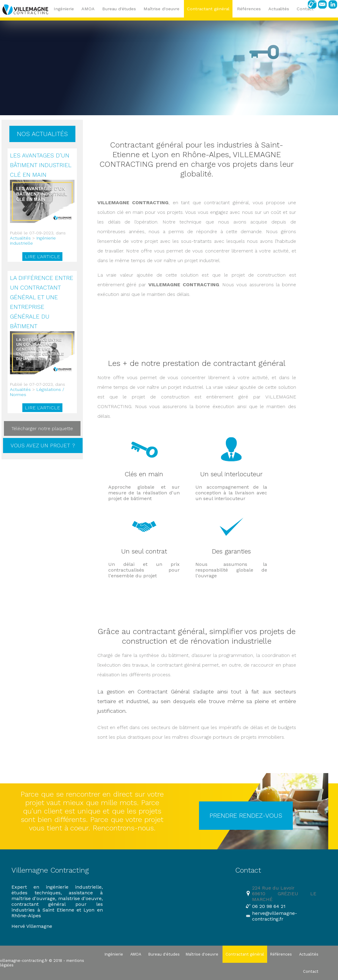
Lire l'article (42, 257)
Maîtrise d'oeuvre (161, 9)
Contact (311, 971)
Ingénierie (64, 9)
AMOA (88, 9)
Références (249, 9)
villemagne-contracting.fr (24, 961)
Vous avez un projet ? (43, 446)
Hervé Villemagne (32, 926)
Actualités (20, 238)
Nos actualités (42, 134)
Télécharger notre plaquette (42, 428)
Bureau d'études (119, 9)
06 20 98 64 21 (269, 906)
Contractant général (208, 9)
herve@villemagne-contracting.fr (275, 916)
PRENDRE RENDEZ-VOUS (246, 816)
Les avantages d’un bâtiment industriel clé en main (41, 165)
